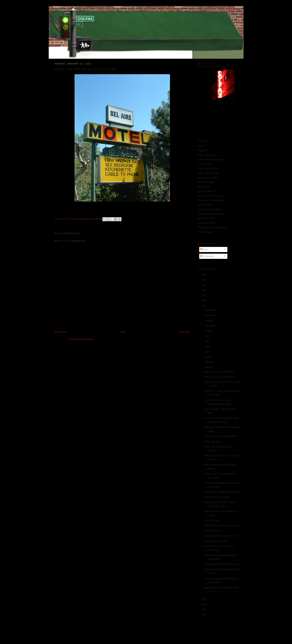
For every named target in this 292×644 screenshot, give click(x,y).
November (211, 315)
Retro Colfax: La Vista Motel (219, 377)
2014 (205, 604)
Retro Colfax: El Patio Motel (219, 372)
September (211, 326)
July (207, 336)
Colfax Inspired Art (208, 168)
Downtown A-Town (208, 178)
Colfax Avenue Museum (210, 159)
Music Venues (205, 205)
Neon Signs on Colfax (209, 209)
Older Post (184, 332)
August (209, 331)
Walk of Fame (205, 232)
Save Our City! (212, 520)
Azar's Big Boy (212, 441)
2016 (205, 305)
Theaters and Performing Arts (213, 227)
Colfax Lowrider (213, 530)
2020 (205, 290)
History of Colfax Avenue (211, 196)
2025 (205, 274)
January (209, 367)
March (208, 357)
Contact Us (204, 150)
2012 (205, 615)
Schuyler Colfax (206, 218)
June (207, 341)
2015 (205, 599)
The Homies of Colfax (216, 541)
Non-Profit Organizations (211, 214)
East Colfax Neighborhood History (222, 492)
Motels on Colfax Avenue (211, 200)
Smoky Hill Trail (207, 223)
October (209, 320)
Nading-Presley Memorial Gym (221, 536)
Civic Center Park (207, 155)
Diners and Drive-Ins (209, 173)
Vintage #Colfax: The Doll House (222, 564)
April (208, 351)
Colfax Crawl (205, 164)
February (210, 362)
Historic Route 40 (207, 191)
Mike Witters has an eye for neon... (222, 525)
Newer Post (61, 332)
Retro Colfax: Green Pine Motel (221, 436)
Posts (204, 249)
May (207, 346)
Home (123, 332)
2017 (205, 300)
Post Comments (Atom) (81, 339)
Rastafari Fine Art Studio (217, 497)
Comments (207, 256)
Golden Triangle (206, 182)
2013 (205, 609)
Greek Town (204, 187)
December (210, 310)
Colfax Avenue (79, 219)
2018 (205, 295)
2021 (205, 285)
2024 (205, 280)
